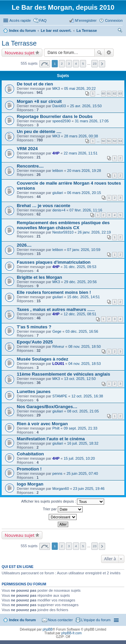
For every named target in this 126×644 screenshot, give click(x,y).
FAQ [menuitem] (43, 20)
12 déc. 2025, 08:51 (80, 314)
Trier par (62, 509)
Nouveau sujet (20, 53)
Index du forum (22, 620)
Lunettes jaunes (34, 392)
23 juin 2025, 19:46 (89, 489)
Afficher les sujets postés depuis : (63, 502)
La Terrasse (19, 43)
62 (115, 93)
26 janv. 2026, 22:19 (94, 232)
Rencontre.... (30, 166)
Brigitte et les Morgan (39, 277)
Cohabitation (30, 454)
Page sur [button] (45, 64)
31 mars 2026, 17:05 (92, 121)
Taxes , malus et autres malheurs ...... (56, 309)
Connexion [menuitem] (114, 20)
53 (120, 141)
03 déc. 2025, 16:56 (82, 331)
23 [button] (95, 63)
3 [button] (69, 63)
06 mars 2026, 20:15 (84, 193)
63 (120, 93)
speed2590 (61, 121)
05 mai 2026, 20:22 (80, 88)
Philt (56, 428)
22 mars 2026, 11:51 (80, 153)
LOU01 (58, 364)
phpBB (48, 629)
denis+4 (59, 210)
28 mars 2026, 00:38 (81, 136)
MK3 (56, 88)
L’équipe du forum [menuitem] (96, 620)
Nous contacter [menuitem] (60, 620)
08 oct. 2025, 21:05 (83, 411)
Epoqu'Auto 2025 (35, 342)
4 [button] (76, 63)
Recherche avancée (109, 53)
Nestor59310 (63, 232)
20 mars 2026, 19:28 (84, 171)
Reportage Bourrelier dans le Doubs (55, 116)
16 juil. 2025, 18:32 (83, 443)
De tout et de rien (35, 84)
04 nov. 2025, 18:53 (84, 364)
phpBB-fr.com (72, 633)
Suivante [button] (102, 64)
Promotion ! (29, 469)
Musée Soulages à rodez (43, 359)
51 (109, 141)
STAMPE (60, 396)
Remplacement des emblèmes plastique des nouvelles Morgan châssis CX (63, 225)
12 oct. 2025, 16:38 (87, 396)
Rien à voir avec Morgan (42, 424)
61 (109, 93)
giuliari (58, 193)
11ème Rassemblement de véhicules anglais (64, 374)
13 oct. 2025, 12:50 (80, 379)
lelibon (58, 171)
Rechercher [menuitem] (120, 31)
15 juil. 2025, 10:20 (79, 458)
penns (57, 473)
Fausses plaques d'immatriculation (54, 262)
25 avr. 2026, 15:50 (86, 106)
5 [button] (83, 63)
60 (103, 93)
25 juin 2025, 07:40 (82, 473)
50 (103, 141)
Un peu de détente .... (39, 132)
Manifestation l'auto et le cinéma (51, 439)
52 (115, 141)
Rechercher (99, 53)
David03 (59, 106)
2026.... (24, 245)
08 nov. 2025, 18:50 (84, 346)
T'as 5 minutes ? (34, 327)
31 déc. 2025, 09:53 (80, 267)
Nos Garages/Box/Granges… (47, 407)
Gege (57, 331)
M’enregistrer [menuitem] (86, 20)
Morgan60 (61, 489)
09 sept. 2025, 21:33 (80, 428)
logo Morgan (30, 484)
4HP (56, 153)
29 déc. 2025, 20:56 (80, 282)
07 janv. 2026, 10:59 (84, 250)
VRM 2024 (27, 149)
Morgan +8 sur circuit (39, 101)
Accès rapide (20, 20)
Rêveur (58, 346)
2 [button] (62, 63)
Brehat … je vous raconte (44, 206)
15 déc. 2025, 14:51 (83, 297)
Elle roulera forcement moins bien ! (54, 292)
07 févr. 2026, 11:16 (86, 210)
